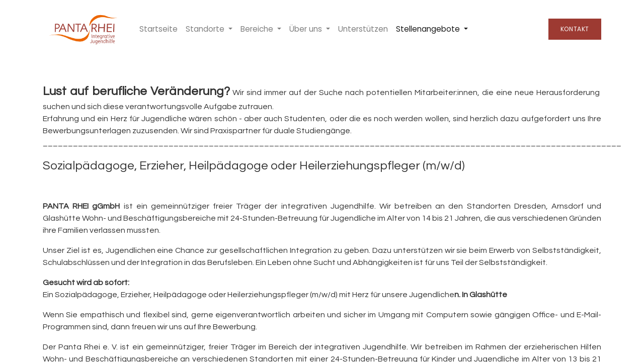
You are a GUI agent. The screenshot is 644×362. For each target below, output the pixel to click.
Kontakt (575, 29)
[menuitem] (158, 29)
